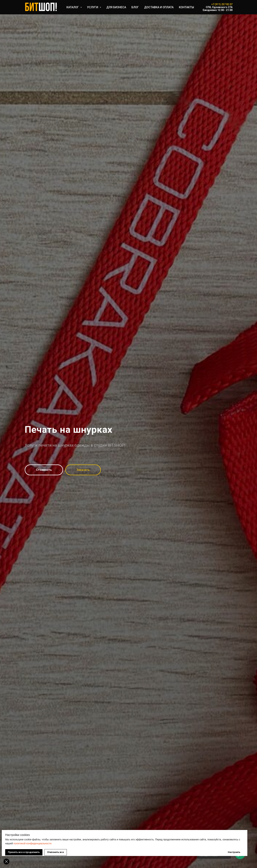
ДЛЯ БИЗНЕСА (116, 7)
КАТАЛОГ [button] (73, 7)
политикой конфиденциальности (76, 840)
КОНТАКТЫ (186, 7)
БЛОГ (135, 7)
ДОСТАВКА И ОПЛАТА (159, 7)
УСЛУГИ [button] (93, 7)
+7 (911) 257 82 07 (222, 4)
